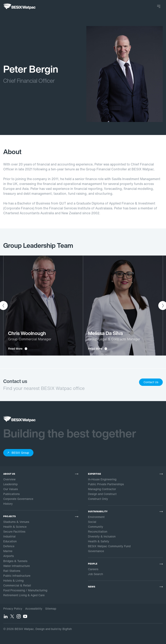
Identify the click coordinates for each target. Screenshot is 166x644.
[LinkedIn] (6, 618)
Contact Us (151, 382)
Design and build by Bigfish (54, 629)
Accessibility (34, 609)
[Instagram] (19, 618)
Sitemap (51, 609)
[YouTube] (25, 618)
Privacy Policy (13, 609)
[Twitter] (12, 618)
